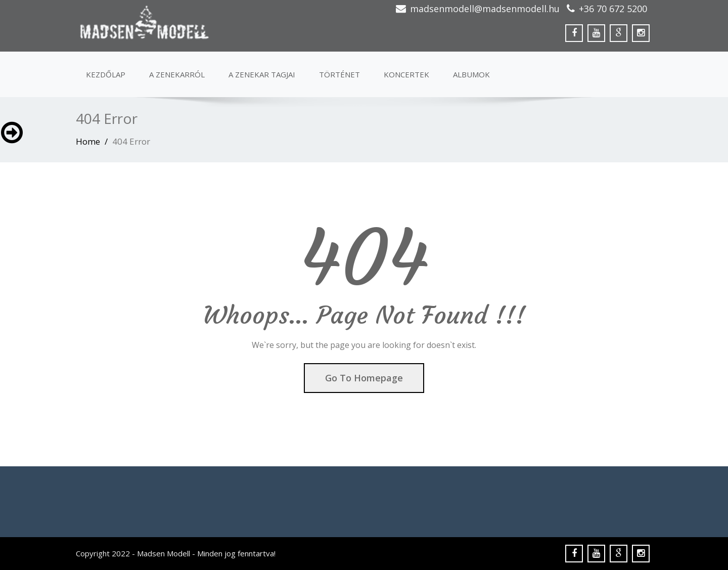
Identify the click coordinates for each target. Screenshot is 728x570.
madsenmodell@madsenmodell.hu (485, 9)
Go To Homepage (364, 378)
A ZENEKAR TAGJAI (262, 74)
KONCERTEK (406, 74)
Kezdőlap (106, 74)
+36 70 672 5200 (613, 9)
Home (88, 141)
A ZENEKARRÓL (177, 74)
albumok (471, 74)
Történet (339, 74)
